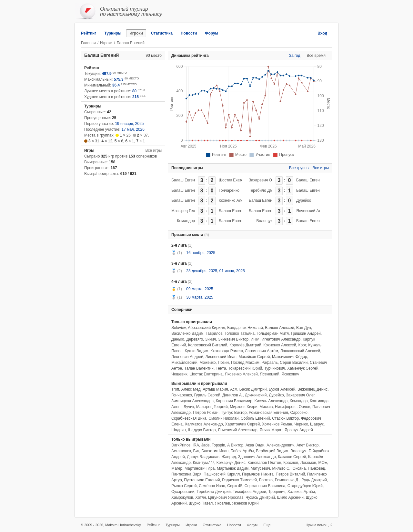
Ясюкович (290, 374)
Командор (186, 221)
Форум (211, 33)
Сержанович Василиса (265, 486)
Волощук (264, 221)
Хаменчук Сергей (303, 368)
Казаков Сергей (292, 457)
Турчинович (275, 368)
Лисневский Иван (221, 357)
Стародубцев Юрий (305, 486)
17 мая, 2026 (133, 129)
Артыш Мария (215, 389)
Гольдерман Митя (273, 333)
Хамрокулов (182, 497)
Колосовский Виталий (208, 345)
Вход (322, 33)
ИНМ (255, 339)
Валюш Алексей (279, 328)
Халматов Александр (204, 424)
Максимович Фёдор (290, 357)
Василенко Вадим (187, 333)
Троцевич (277, 492)
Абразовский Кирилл (206, 328)
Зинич (211, 339)
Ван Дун (304, 328)
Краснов (291, 463)
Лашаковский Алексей (300, 351)
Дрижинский (256, 395)
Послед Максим (245, 363)
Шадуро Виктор (202, 430)
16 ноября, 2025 (201, 253)
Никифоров (286, 407)
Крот (302, 345)
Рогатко (266, 480)
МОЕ (322, 463)
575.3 (119, 79)
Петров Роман (206, 413)
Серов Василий (294, 363)
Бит (196, 451)
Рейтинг (89, 33)
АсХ (234, 389)
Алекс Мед (191, 389)
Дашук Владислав (203, 457)
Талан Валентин (199, 368)
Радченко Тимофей (239, 480)
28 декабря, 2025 (202, 271)
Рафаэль (270, 363)
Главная (88, 43)
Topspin (218, 445)
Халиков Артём (301, 492)
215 (136, 97)
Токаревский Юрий (245, 368)
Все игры (154, 150)
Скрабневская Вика (189, 418)
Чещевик (179, 374)
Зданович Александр (257, 457)
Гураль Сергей (207, 395)
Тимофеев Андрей (250, 492)
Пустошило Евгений (202, 480)
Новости (189, 33)
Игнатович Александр (281, 339)
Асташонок (181, 451)
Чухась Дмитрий (260, 497)
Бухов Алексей (282, 389)
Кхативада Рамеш (227, 351)
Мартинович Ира (200, 468)
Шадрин (179, 430)
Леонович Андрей (187, 357)
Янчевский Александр (316, 211)
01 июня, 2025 (232, 271)
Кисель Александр (271, 401)
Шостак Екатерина (235, 180)
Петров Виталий (291, 474)
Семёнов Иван (212, 486)
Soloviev (178, 328)
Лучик (189, 407)
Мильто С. (281, 468)
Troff (175, 389)
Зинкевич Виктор (233, 339)
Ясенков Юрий (246, 503)
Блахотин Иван (215, 451)
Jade (206, 445)
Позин (223, 363)
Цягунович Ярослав (226, 497)
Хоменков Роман (277, 424)
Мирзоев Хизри (243, 407)
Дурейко (304, 200)
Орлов (305, 407)
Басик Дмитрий (253, 389)
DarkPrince (181, 445)
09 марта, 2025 (200, 289)
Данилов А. (232, 395)
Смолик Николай (223, 418)
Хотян (201, 497)
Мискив (266, 407)
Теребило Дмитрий (266, 190)
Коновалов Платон (264, 463)
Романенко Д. (287, 480)
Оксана (299, 468)
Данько (178, 339)
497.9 (107, 74)
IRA (196, 445)
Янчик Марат (271, 430)
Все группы (299, 168)
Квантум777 (204, 463)
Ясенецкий (269, 374)
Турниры (113, 33)
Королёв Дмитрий (245, 345)
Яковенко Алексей (241, 374)
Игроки (136, 33)
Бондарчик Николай (245, 328)
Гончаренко (229, 190)
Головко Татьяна (240, 333)
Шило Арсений (290, 497)
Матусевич (260, 468)
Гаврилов (214, 333)
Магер (177, 468)
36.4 (116, 85)
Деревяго (195, 339)
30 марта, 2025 (200, 297)
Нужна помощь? (319, 525)
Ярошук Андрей (299, 430)
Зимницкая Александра (192, 401)
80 (134, 91)
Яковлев (222, 503)
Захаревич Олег (263, 180)
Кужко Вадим (197, 351)
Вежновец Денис (312, 389)
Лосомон (308, 463)
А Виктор (235, 445)
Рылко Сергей (184, 486)
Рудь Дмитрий (314, 480)
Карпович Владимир (234, 401)
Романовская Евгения (268, 413)
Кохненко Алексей (235, 200)
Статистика (162, 33)
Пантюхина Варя (186, 474)
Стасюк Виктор (285, 418)
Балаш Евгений (185, 180)
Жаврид (229, 457)
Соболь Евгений (255, 418)
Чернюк (301, 424)
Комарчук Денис (231, 463)
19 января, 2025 (129, 124)
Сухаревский (183, 492)
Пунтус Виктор (234, 413)
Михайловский (184, 363)
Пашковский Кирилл (222, 474)
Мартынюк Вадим (233, 468)
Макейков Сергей (254, 357)
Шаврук (317, 424)
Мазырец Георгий (187, 211)
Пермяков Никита (258, 474)
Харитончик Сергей (242, 424)
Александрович (280, 445)
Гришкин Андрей (306, 333)
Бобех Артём (242, 451)
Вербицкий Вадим (272, 451)
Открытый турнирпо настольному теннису (131, 11)
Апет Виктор (307, 445)
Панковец (317, 468)
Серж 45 (235, 486)
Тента (221, 368)
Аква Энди (255, 445)
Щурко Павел (201, 503)
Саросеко (299, 413)
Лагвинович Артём (262, 351)
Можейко (207, 363)
